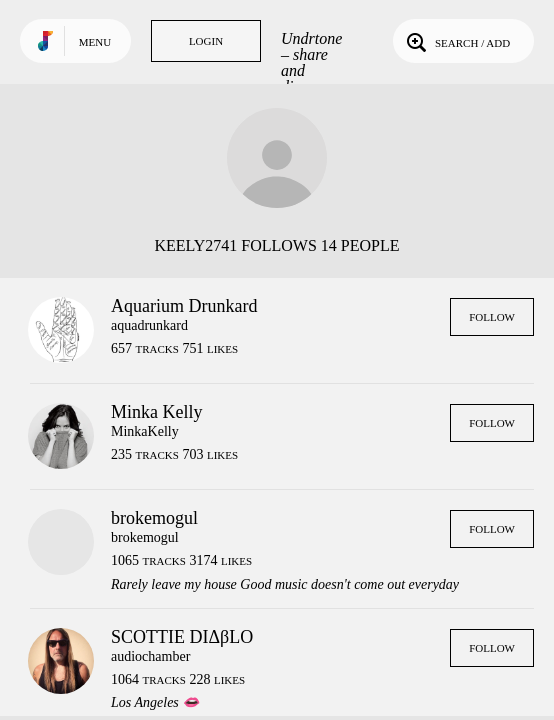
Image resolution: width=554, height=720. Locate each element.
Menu (95, 42)
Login (206, 41)
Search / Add (456, 41)
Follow (492, 317)
